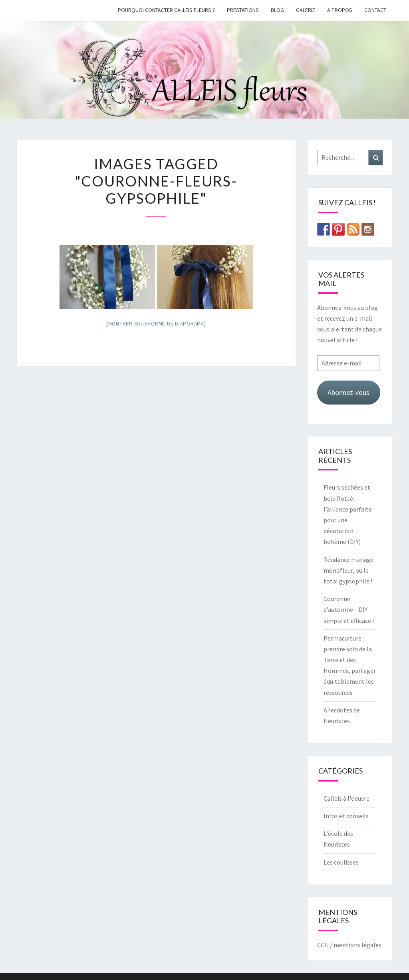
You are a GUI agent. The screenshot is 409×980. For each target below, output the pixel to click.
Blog (277, 10)
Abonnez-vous (348, 392)
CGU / (325, 945)
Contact (375, 10)
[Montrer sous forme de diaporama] (156, 324)
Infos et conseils (346, 816)
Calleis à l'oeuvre (346, 798)
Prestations (243, 10)
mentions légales (357, 945)
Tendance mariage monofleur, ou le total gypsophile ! (349, 570)
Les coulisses (341, 862)
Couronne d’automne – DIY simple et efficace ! (349, 609)
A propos (340, 10)
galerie (306, 10)
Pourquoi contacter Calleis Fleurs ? (166, 10)
